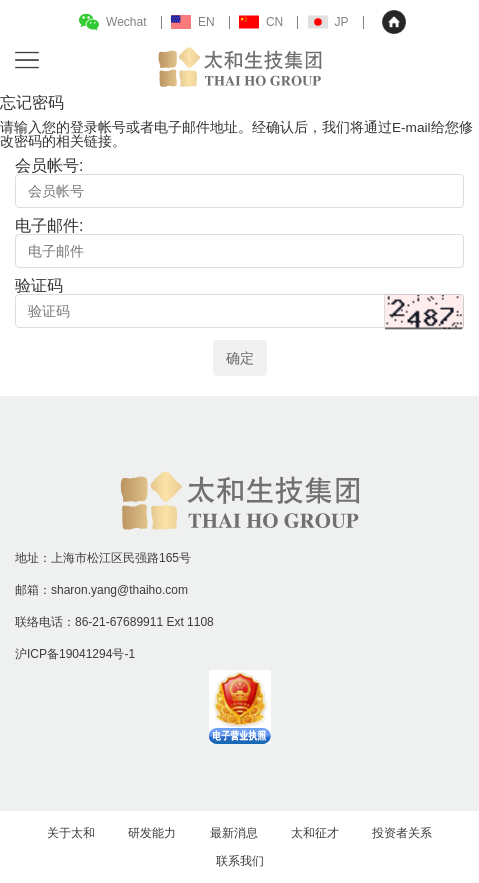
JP (342, 22)
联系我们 (240, 861)
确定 (240, 358)
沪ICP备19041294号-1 (75, 654)
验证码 (39, 285)
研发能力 (152, 833)
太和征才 (315, 833)
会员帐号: (49, 165)
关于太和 (71, 833)
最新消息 (234, 833)
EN (206, 22)
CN (274, 22)
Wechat (126, 22)
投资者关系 (402, 833)
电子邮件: (49, 225)
